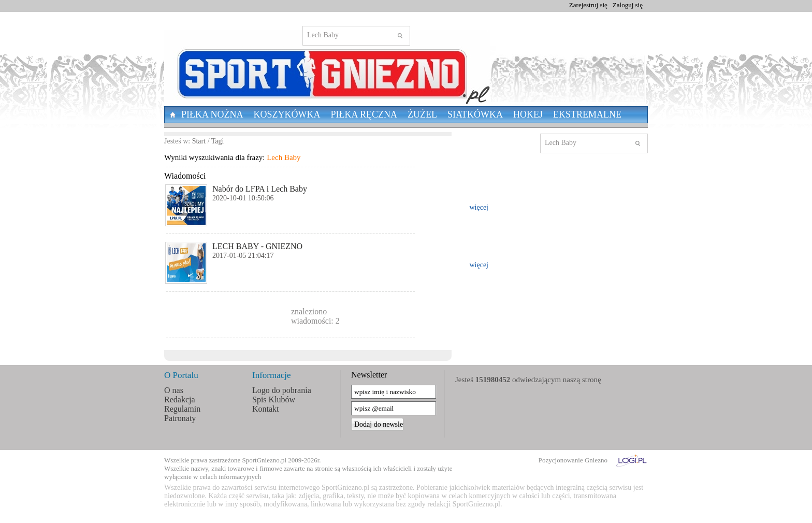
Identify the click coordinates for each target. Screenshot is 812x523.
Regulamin (182, 409)
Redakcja (180, 399)
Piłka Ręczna (364, 114)
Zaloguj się (628, 5)
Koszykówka (287, 114)
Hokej (528, 114)
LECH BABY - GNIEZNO (257, 246)
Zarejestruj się (588, 5)
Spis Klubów (274, 399)
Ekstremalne (587, 114)
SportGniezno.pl (265, 460)
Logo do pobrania (282, 390)
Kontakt (266, 409)
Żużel (422, 114)
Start (199, 141)
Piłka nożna (212, 114)
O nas (174, 390)
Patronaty (180, 418)
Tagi (218, 141)
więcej (479, 207)
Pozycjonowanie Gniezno (573, 460)
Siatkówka (475, 114)
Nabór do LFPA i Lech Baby (260, 189)
